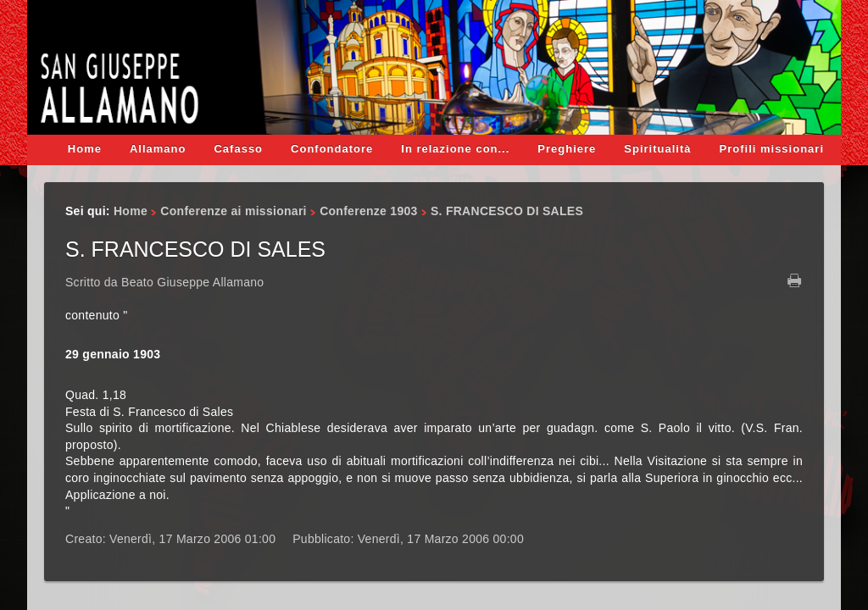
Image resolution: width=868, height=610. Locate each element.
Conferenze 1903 (368, 211)
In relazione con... (455, 149)
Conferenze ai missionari (233, 211)
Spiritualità (657, 149)
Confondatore (332, 149)
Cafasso (238, 149)
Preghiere (567, 149)
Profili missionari (772, 149)
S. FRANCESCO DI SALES (195, 249)
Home (85, 149)
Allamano (158, 149)
